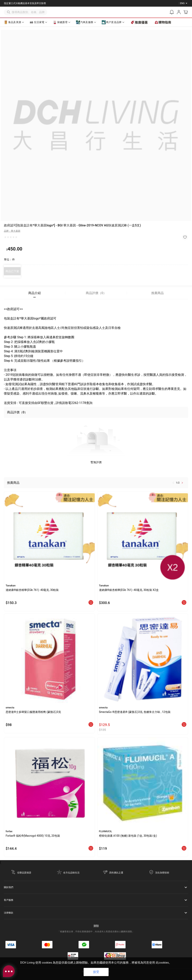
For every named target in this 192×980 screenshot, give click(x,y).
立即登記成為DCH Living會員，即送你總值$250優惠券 (32, 3)
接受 (96, 972)
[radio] (5, 237)
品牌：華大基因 (12, 231)
